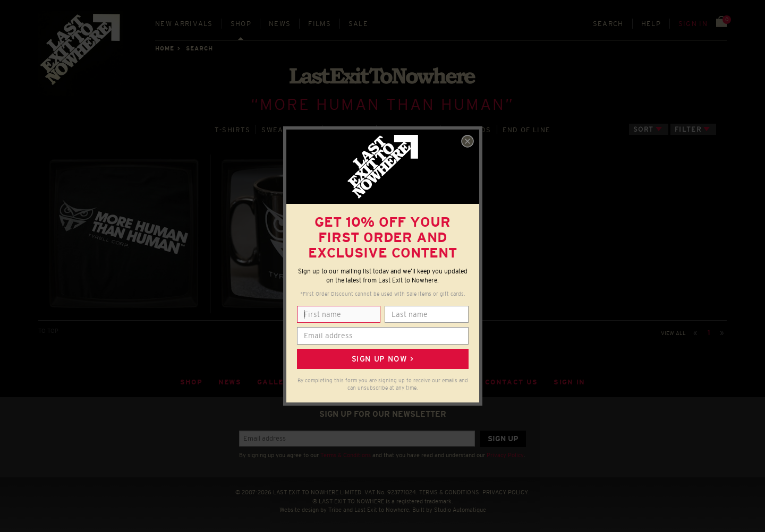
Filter (688, 129)
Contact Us (511, 382)
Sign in (693, 24)
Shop (241, 24)
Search (608, 24)
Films (320, 24)
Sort (643, 129)
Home (165, 48)
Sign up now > (382, 359)
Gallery (276, 382)
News (280, 24)
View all (673, 333)
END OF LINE (526, 130)
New (184, 24)
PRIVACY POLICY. (506, 492)
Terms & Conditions (346, 455)
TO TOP (48, 331)
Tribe (335, 510)
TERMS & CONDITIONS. (450, 492)
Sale (358, 24)
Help (651, 24)
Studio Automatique (460, 510)
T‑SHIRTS (233, 130)
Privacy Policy (505, 455)
